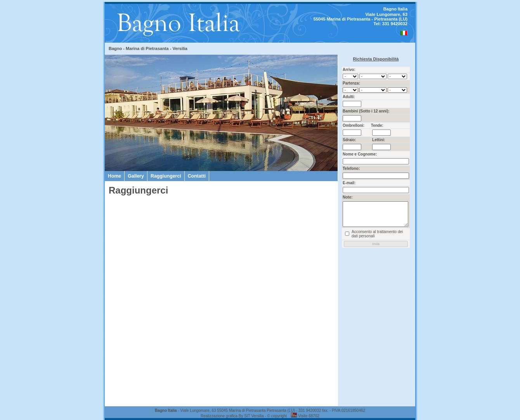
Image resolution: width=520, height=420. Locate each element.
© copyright (277, 416)
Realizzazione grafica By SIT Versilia (232, 416)
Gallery (136, 176)
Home (114, 176)
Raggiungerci (166, 176)
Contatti (197, 176)
